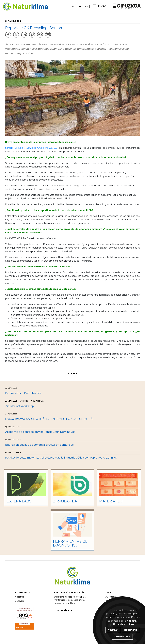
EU (73, 7)
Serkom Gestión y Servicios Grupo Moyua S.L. (31, 146)
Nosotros (19, 594)
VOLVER (72, 372)
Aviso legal (111, 594)
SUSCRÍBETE (65, 608)
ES (79, 7)
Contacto (19, 599)
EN (86, 7)
